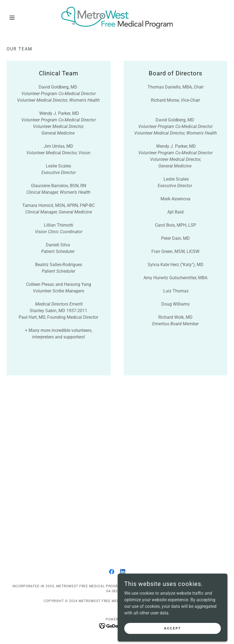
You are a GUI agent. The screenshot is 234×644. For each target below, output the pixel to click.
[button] (23, 18)
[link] (117, 18)
